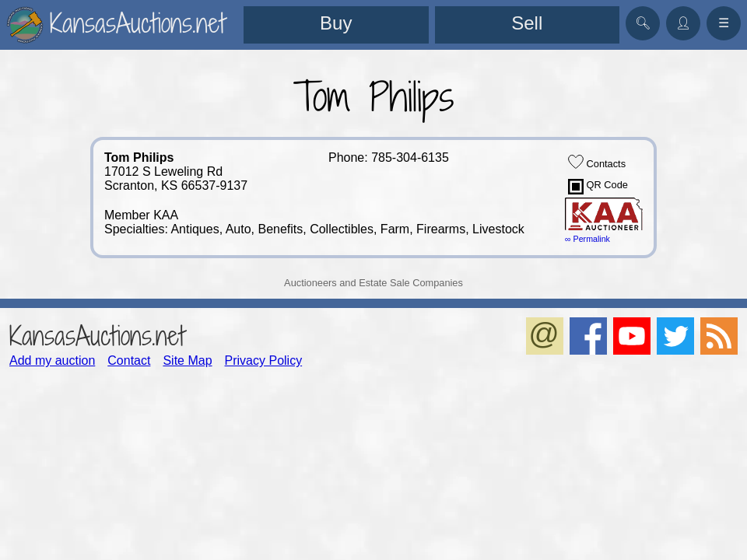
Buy (336, 23)
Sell (527, 23)
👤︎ (683, 23)
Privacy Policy (264, 360)
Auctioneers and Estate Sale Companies (373, 283)
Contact (129, 360)
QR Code (598, 187)
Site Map (187, 360)
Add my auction (52, 360)
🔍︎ (643, 23)
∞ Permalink (587, 239)
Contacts (597, 162)
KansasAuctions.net (97, 336)
